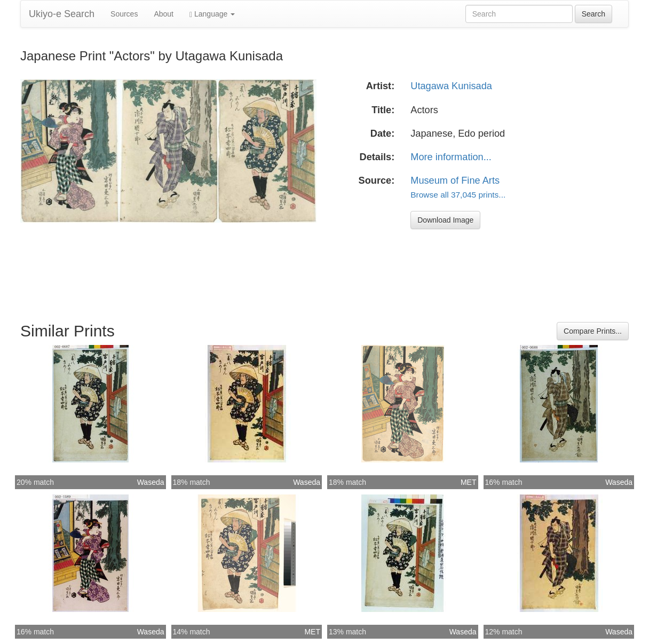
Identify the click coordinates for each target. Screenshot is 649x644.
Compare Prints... (593, 331)
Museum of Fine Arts (455, 180)
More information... (451, 157)
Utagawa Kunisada (451, 86)
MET (469, 482)
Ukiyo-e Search (62, 14)
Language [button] (212, 14)
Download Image (445, 220)
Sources (124, 14)
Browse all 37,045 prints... (458, 195)
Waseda (151, 482)
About (164, 14)
